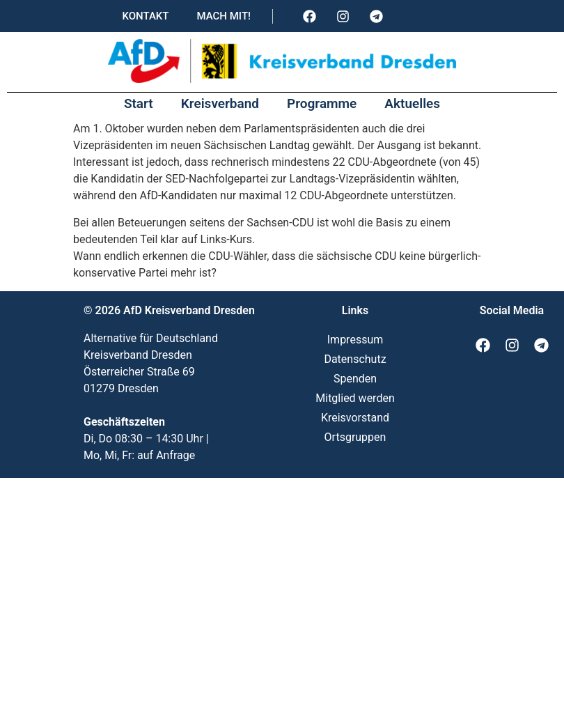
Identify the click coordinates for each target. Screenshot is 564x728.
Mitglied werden (355, 398)
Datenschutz (355, 359)
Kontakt (145, 16)
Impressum (355, 340)
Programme (322, 103)
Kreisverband (220, 103)
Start (139, 103)
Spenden (355, 379)
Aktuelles (412, 103)
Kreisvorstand (355, 418)
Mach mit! (224, 16)
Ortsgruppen (355, 437)
